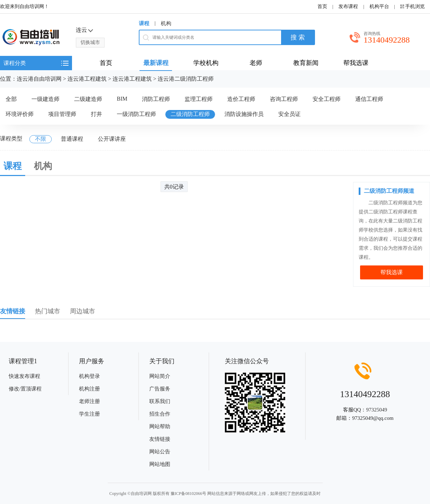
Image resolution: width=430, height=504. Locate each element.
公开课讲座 (112, 139)
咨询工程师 (284, 99)
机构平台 (379, 6)
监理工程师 (199, 99)
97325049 (377, 410)
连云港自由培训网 (39, 79)
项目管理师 (62, 114)
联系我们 (160, 401)
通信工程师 (369, 99)
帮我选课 (392, 272)
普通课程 (72, 139)
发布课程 (348, 6)
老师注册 (89, 401)
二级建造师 (88, 99)
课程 (144, 23)
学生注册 (89, 414)
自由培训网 (141, 494)
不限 (41, 139)
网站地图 (160, 464)
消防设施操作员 (244, 114)
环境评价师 (20, 114)
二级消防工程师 (190, 114)
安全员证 (289, 114)
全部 (11, 99)
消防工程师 (156, 99)
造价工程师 (241, 99)
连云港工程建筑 (87, 79)
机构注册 (89, 389)
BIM (122, 99)
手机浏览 (415, 6)
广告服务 (160, 389)
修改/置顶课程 (25, 389)
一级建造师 (45, 99)
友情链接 (160, 439)
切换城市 (90, 42)
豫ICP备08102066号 (189, 494)
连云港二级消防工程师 (186, 79)
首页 (322, 6)
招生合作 (160, 414)
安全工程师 (327, 99)
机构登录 (89, 376)
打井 (96, 114)
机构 (166, 23)
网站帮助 (160, 426)
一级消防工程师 (136, 114)
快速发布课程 (24, 376)
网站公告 (160, 452)
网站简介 (160, 376)
